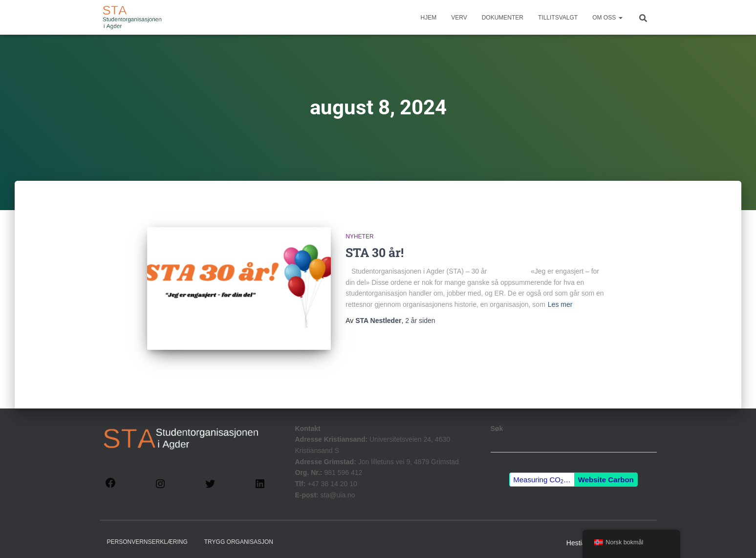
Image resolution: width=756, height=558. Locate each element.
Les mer (560, 304)
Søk (497, 422)
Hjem (429, 18)
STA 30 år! (375, 252)
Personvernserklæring (147, 536)
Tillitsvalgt (558, 18)
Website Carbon (606, 473)
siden (420, 321)
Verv (459, 18)
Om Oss (607, 18)
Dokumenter (503, 18)
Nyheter (359, 236)
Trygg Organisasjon (239, 536)
